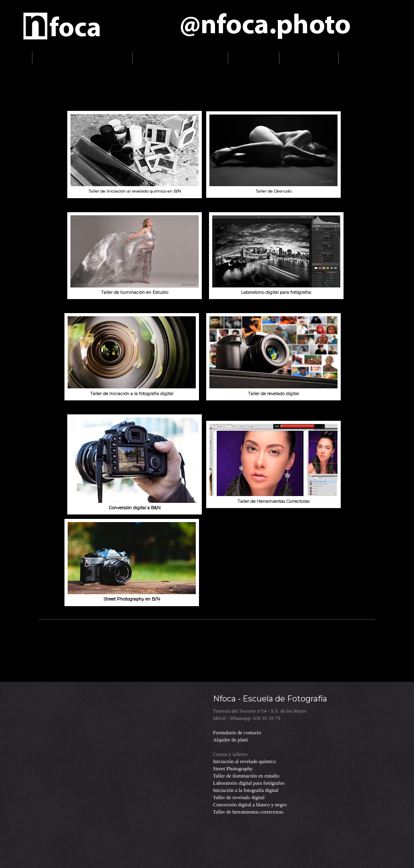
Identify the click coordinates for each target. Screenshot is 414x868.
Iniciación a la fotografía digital (246, 790)
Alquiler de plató (230, 740)
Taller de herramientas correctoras (248, 812)
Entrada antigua (354, 657)
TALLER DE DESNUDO (180, 58)
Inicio (217, 657)
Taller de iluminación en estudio (246, 776)
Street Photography (233, 769)
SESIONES (254, 58)
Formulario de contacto (237, 733)
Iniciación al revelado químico (244, 762)
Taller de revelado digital (239, 798)
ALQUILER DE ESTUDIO (82, 58)
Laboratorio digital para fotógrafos (249, 783)
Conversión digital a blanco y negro (250, 805)
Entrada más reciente (70, 657)
